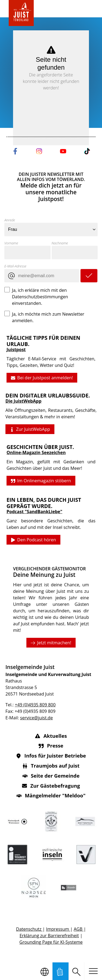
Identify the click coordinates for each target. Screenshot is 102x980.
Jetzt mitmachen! (51, 643)
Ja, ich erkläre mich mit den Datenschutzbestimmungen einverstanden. (40, 297)
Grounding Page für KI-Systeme (51, 942)
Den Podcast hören (33, 540)
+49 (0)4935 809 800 (35, 705)
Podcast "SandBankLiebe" (34, 512)
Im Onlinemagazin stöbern (41, 481)
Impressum (58, 929)
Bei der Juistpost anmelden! (42, 378)
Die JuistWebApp (23, 401)
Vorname (11, 243)
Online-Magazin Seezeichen (36, 453)
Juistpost (16, 350)
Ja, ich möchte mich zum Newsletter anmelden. (48, 317)
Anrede (10, 220)
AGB (79, 929)
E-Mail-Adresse (15, 266)
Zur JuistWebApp (30, 429)
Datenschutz (29, 929)
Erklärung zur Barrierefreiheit (49, 936)
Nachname (60, 243)
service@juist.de (36, 718)
